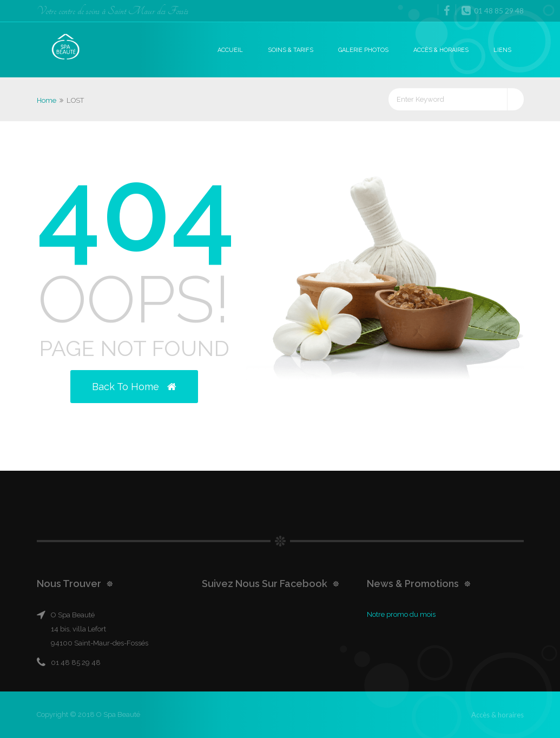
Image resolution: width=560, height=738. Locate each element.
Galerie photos (363, 50)
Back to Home (134, 387)
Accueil (230, 50)
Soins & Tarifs (291, 50)
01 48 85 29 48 (493, 10)
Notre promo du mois (401, 614)
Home (47, 100)
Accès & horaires (441, 50)
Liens (502, 50)
